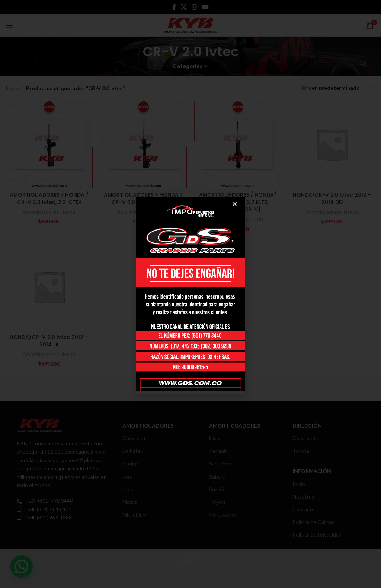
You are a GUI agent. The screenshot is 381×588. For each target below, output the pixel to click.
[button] (235, 204)
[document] (190, 294)
